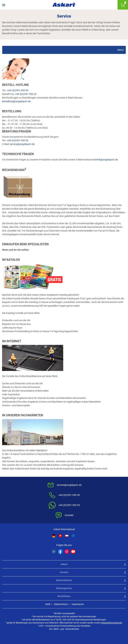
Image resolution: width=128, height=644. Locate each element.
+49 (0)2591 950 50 (18, 90)
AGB (48, 604)
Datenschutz (61, 604)
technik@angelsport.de (105, 160)
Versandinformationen (111, 623)
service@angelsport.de (22, 144)
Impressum (78, 604)
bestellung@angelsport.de (16, 101)
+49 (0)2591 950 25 (26, 94)
